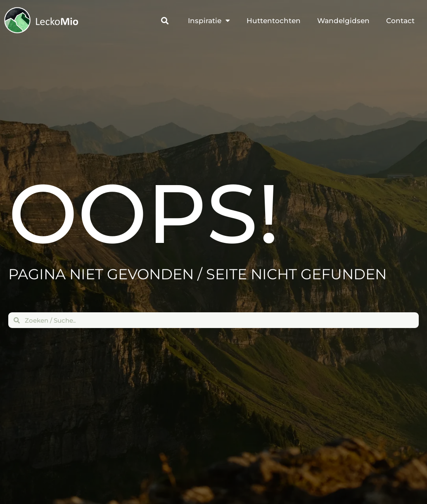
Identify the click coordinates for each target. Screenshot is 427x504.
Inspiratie (209, 21)
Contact (400, 21)
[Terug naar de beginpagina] (18, 21)
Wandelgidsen (343, 21)
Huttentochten (274, 21)
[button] (165, 21)
